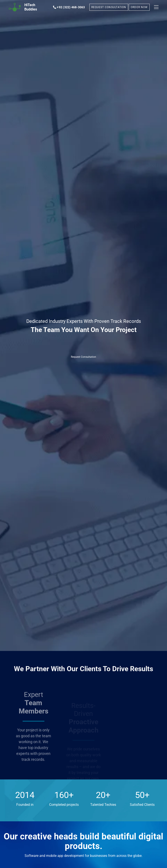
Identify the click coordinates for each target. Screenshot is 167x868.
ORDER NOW (139, 7)
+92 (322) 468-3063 (69, 7)
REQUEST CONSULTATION (109, 7)
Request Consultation (83, 357)
